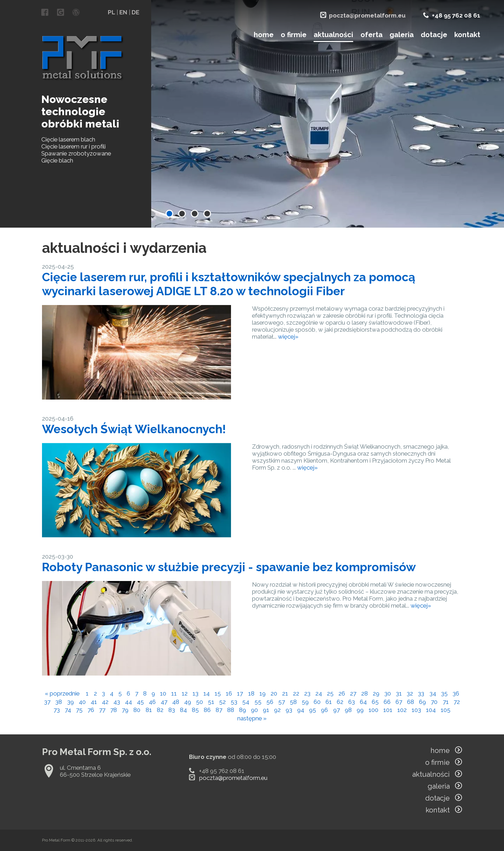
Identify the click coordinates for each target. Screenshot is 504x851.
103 (416, 710)
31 (399, 693)
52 (222, 702)
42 (105, 702)
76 (91, 710)
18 (251, 693)
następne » (252, 718)
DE (135, 12)
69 (422, 702)
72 (457, 702)
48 (176, 702)
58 (293, 702)
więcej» (288, 337)
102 (402, 710)
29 (376, 693)
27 (353, 693)
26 (342, 693)
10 (163, 693)
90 (254, 710)
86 (207, 710)
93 (289, 710)
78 (114, 710)
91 (266, 710)
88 (231, 710)
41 (94, 702)
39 (71, 702)
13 (195, 693)
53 (234, 702)
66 (387, 702)
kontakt (467, 35)
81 (149, 710)
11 (174, 693)
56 (270, 702)
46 (152, 702)
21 (285, 693)
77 (102, 710)
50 (199, 702)
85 (195, 710)
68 (411, 702)
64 (363, 702)
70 (434, 702)
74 (68, 710)
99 (360, 710)
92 (277, 710)
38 (59, 702)
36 (456, 693)
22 (296, 693)
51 (211, 702)
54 (246, 702)
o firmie (294, 35)
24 (319, 693)
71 (446, 702)
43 (117, 702)
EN (123, 12)
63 (352, 702)
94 (301, 710)
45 (140, 702)
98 (348, 710)
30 (388, 693)
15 (218, 693)
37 (47, 702)
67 (399, 702)
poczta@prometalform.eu (367, 15)
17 (240, 693)
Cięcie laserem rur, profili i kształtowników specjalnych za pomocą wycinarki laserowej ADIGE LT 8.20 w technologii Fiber (229, 284)
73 (57, 710)
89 (243, 710)
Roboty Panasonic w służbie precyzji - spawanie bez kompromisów (229, 567)
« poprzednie (62, 693)
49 (188, 702)
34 (433, 693)
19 (262, 693)
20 (274, 693)
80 (137, 710)
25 (330, 693)
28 (365, 693)
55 (258, 702)
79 (125, 710)
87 (219, 710)
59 (305, 702)
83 (172, 710)
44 (128, 702)
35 (444, 693)
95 (313, 710)
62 (340, 702)
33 (421, 693)
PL (111, 12)
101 (388, 710)
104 (431, 710)
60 (317, 702)
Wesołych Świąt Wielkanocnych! (134, 429)
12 (185, 693)
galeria (402, 35)
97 (337, 710)
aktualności (333, 35)
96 (324, 710)
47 (164, 702)
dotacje (434, 35)
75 (79, 710)
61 (329, 702)
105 (446, 710)
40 (82, 702)
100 (373, 710)
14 (206, 693)
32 (410, 693)
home (264, 35)
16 (229, 693)
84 (183, 710)
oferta (372, 35)
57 (282, 702)
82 (160, 710)
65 (375, 702)
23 (307, 693)
